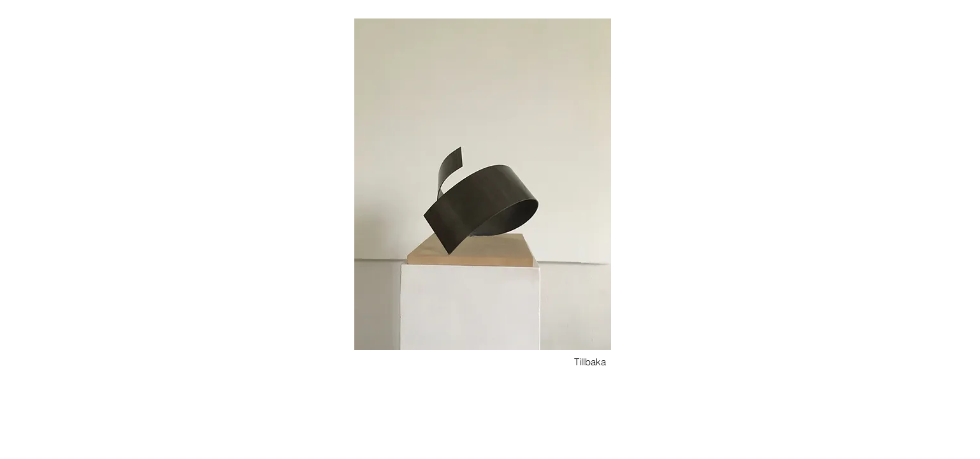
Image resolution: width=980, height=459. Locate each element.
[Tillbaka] (590, 362)
